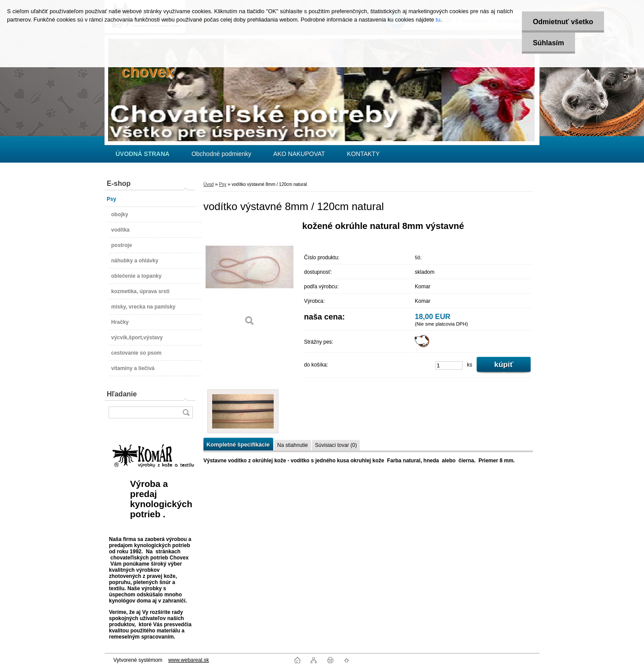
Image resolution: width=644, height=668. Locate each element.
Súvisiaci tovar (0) (336, 445)
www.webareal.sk (189, 660)
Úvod (208, 184)
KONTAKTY (363, 154)
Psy (223, 184)
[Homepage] (143, 154)
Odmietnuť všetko (563, 22)
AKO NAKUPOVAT (299, 154)
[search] (186, 412)
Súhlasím (548, 43)
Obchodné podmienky (221, 154)
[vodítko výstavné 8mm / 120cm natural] (250, 277)
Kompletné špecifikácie (238, 445)
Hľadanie (122, 394)
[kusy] (449, 365)
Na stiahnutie (293, 445)
